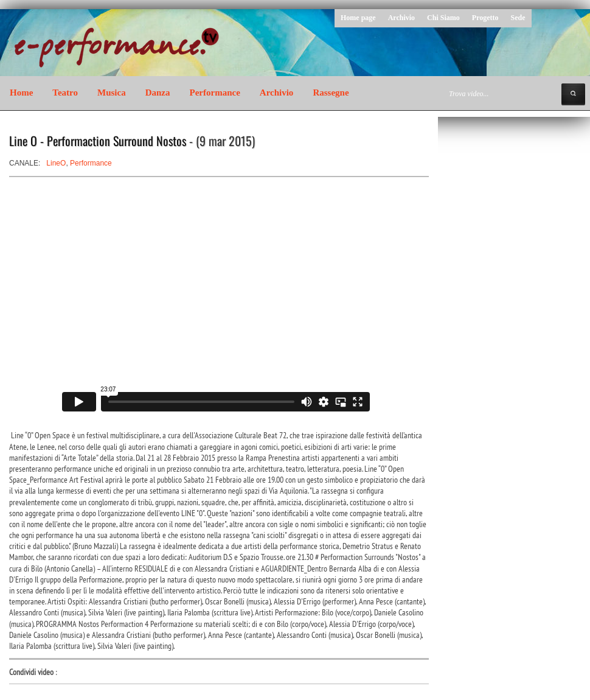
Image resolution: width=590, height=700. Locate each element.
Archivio (401, 18)
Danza (158, 93)
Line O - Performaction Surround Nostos (98, 141)
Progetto (485, 18)
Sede (518, 18)
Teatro (65, 93)
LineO (56, 163)
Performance (215, 93)
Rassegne (331, 93)
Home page (358, 18)
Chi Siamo (443, 18)
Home (21, 93)
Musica (112, 93)
